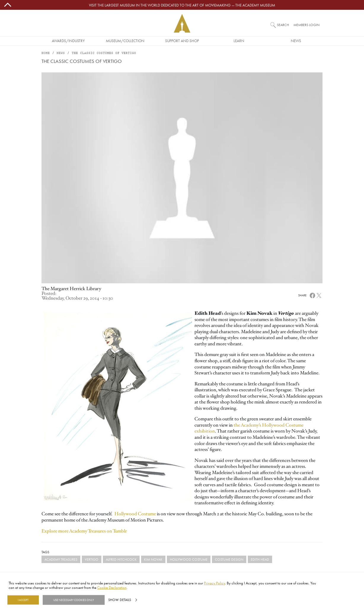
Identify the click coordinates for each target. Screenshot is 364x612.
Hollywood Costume (135, 514)
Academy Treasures (61, 559)
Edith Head (260, 559)
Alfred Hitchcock (121, 559)
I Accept (23, 600)
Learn (239, 41)
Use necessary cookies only (74, 600)
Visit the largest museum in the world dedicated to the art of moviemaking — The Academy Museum (182, 5)
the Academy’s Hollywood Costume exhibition (249, 428)
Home (46, 53)
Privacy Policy (214, 583)
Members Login (306, 25)
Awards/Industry (68, 41)
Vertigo (92, 559)
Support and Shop (182, 41)
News (296, 41)
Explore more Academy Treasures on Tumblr (84, 531)
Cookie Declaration (112, 587)
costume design (229, 559)
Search (283, 25)
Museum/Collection (125, 41)
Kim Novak (153, 559)
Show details (120, 600)
